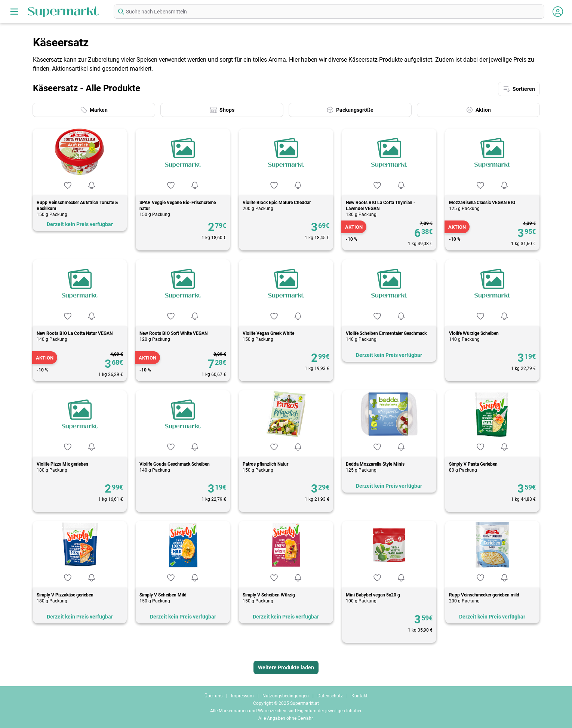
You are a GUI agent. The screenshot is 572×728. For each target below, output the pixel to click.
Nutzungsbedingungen (286, 696)
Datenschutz (330, 696)
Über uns (213, 696)
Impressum (242, 696)
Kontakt (359, 696)
